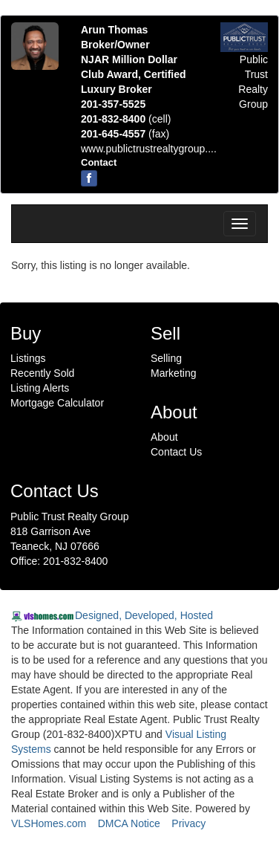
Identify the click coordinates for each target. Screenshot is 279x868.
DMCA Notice (129, 823)
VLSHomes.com (49, 823)
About (164, 437)
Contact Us (176, 452)
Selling (166, 358)
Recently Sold (42, 373)
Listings (28, 358)
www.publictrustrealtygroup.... (149, 149)
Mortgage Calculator (57, 403)
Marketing (173, 373)
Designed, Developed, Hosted (144, 615)
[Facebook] (89, 178)
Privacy (188, 823)
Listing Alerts (40, 388)
